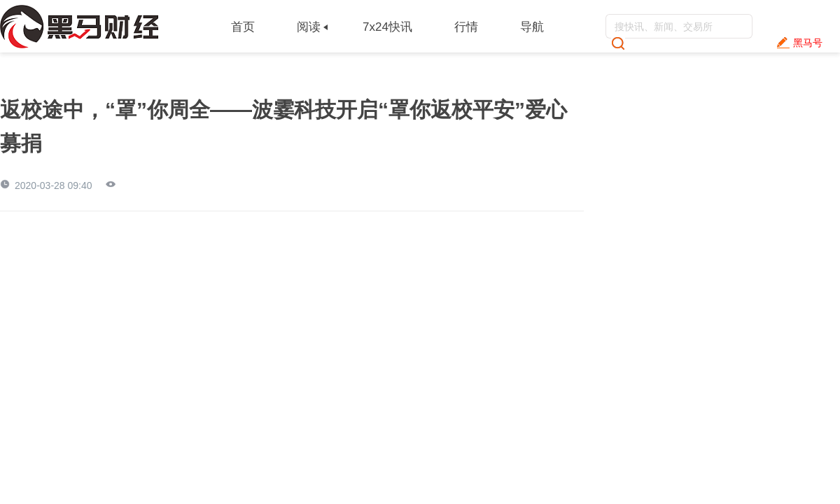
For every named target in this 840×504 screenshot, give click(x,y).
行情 (466, 27)
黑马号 (808, 43)
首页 (243, 27)
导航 (532, 27)
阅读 (309, 27)
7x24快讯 (387, 27)
